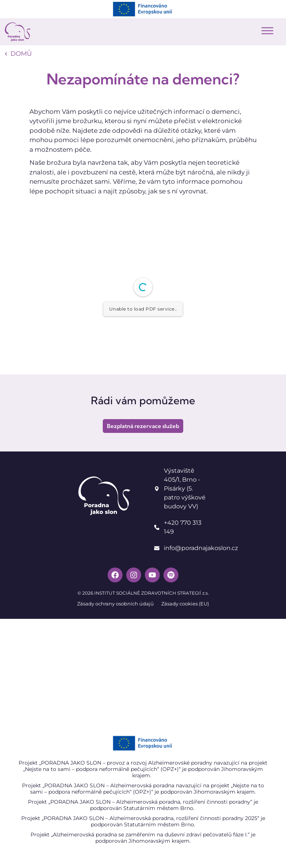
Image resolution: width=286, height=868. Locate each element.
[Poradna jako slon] (143, 675)
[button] (267, 31)
